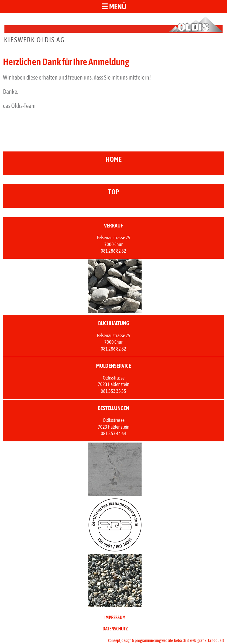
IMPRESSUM (115, 617)
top (114, 192)
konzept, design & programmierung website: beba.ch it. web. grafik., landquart (166, 640)
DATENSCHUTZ (115, 629)
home (113, 159)
